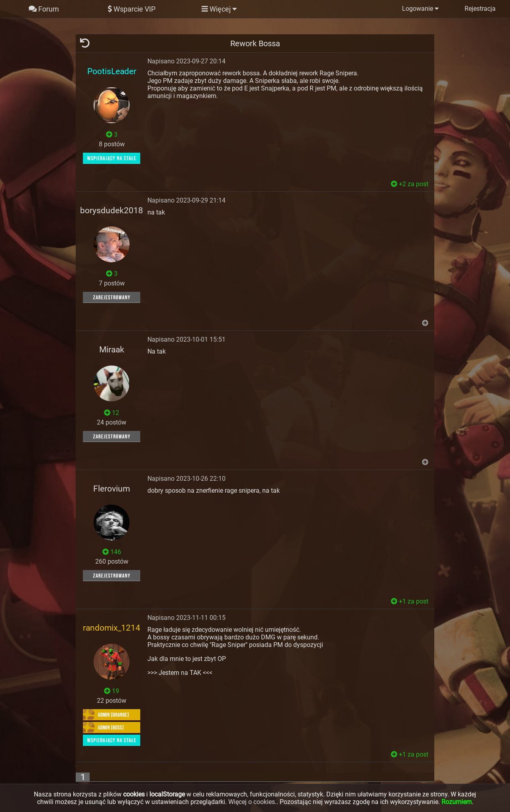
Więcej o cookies (252, 802)
